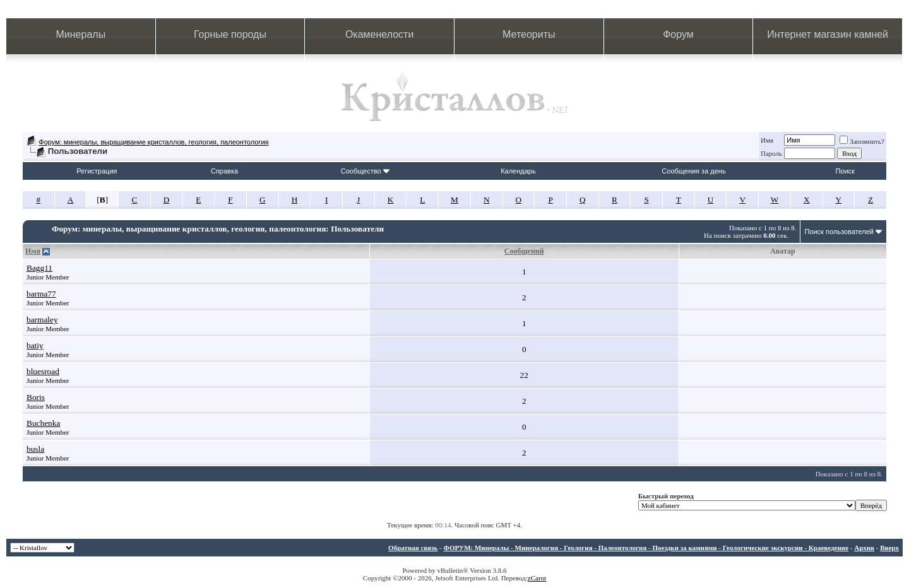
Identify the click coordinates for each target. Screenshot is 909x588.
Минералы (81, 34)
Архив (864, 548)
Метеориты (529, 34)
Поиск (845, 171)
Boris (36, 397)
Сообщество (365, 171)
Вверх (889, 548)
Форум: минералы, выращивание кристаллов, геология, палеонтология (153, 142)
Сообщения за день (693, 171)
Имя (767, 140)
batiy (35, 345)
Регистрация (97, 171)
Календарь (518, 171)
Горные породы (230, 34)
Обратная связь (413, 548)
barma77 (41, 294)
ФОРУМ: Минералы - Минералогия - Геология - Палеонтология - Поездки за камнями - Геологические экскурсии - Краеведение (646, 548)
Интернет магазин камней (828, 34)
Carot (538, 578)
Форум (678, 34)
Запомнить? (862, 141)
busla (35, 449)
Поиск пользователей (839, 232)
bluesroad (43, 371)
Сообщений (524, 251)
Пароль (771, 153)
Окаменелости (379, 34)
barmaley (42, 320)
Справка (224, 171)
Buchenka (43, 423)
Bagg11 (39, 268)
